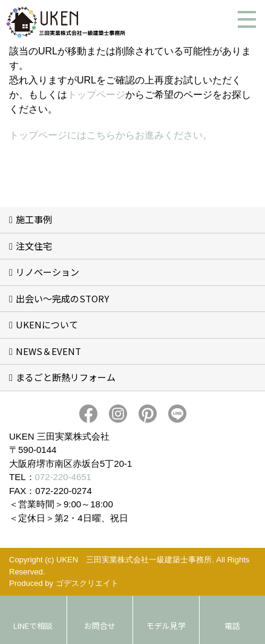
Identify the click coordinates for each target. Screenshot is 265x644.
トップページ (96, 95)
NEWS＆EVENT (48, 351)
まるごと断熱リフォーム (66, 377)
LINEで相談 (33, 626)
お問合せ (100, 626)
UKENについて (47, 324)
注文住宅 (34, 246)
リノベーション (47, 272)
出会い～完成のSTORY (62, 298)
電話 (232, 626)
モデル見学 (166, 626)
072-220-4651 (63, 477)
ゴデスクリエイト (87, 583)
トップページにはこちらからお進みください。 (111, 135)
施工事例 (34, 219)
